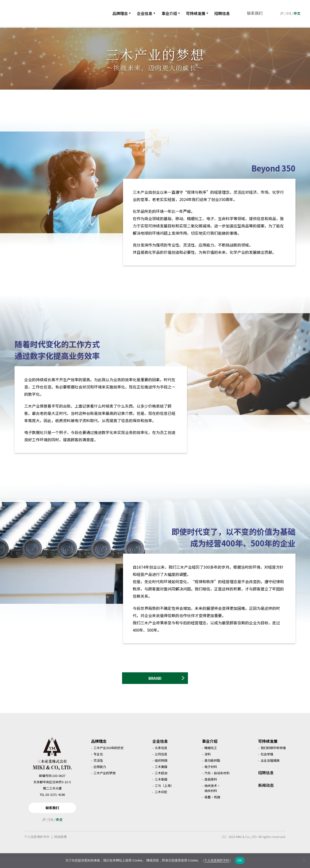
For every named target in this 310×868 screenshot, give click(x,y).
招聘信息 (266, 784)
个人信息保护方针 (37, 848)
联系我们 (256, 13)
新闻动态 (266, 797)
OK (240, 860)
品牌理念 (122, 13)
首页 (13, 31)
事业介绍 (172, 13)
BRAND (166, 688)
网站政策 (61, 848)
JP (282, 13)
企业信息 (147, 13)
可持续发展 (200, 13)
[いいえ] (304, 860)
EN (289, 13)
